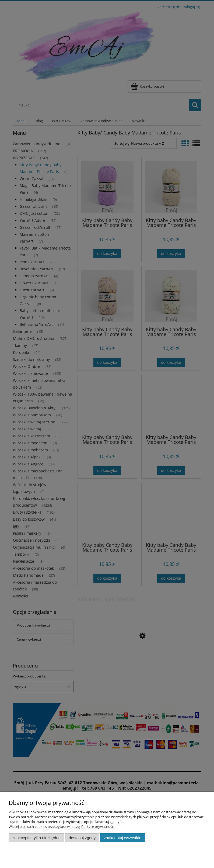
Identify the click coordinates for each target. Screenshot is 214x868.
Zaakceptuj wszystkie (123, 838)
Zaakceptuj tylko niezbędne (36, 838)
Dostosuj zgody (82, 838)
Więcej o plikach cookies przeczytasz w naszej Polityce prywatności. (62, 826)
